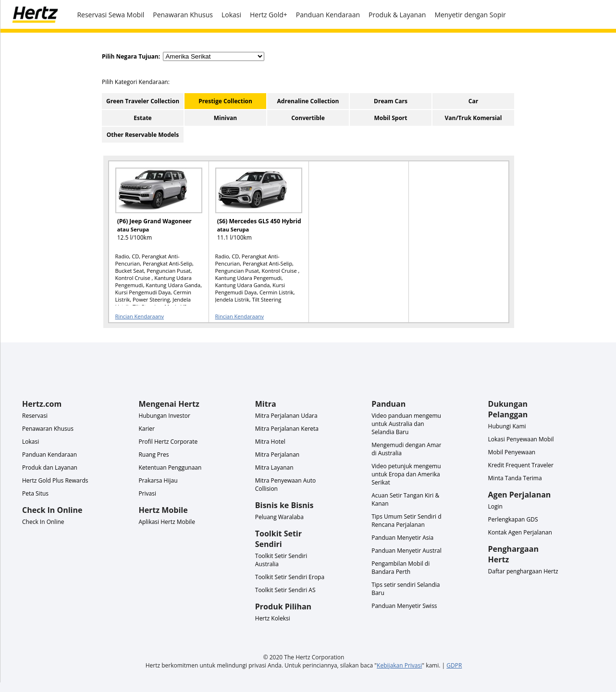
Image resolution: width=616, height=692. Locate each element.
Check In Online (43, 522)
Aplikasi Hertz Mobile (167, 522)
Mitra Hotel (270, 442)
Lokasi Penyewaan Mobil (521, 439)
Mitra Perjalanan (277, 455)
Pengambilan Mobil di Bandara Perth (400, 568)
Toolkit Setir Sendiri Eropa (290, 577)
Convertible (308, 118)
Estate (142, 118)
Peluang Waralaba (279, 517)
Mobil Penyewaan (512, 452)
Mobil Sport (390, 118)
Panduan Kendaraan (328, 15)
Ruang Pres (154, 455)
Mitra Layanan (274, 467)
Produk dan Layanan (50, 467)
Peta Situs (35, 493)
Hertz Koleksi (273, 618)
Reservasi (35, 416)
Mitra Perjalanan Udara (286, 416)
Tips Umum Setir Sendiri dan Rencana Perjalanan (410, 521)
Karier (147, 429)
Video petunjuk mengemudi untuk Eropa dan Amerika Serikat (409, 474)
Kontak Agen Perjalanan (520, 532)
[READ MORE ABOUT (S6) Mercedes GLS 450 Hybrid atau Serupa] (253, 209)
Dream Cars (391, 101)
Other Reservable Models (143, 135)
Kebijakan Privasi (399, 665)
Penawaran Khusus (183, 15)
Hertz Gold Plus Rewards (55, 480)
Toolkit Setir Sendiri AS (285, 590)
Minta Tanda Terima (515, 478)
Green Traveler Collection (143, 101)
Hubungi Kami (507, 426)
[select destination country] (214, 56)
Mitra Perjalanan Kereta (287, 429)
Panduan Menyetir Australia (409, 551)
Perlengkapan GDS (513, 519)
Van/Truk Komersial (474, 118)
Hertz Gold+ (269, 15)
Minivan (226, 118)
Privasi (147, 493)
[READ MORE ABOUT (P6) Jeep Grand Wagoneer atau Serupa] (153, 209)
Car (473, 101)
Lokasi (231, 15)
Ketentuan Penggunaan (170, 467)
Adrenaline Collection (308, 101)
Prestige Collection (225, 101)
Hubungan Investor (164, 416)
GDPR (454, 665)
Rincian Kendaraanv (140, 316)
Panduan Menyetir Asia (402, 538)
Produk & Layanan (397, 15)
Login (495, 506)
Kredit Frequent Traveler (521, 465)
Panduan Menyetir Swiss (404, 606)
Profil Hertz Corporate (168, 442)
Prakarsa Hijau (158, 480)
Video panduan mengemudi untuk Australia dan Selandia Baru (409, 424)
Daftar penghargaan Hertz (523, 571)
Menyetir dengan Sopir (470, 15)
